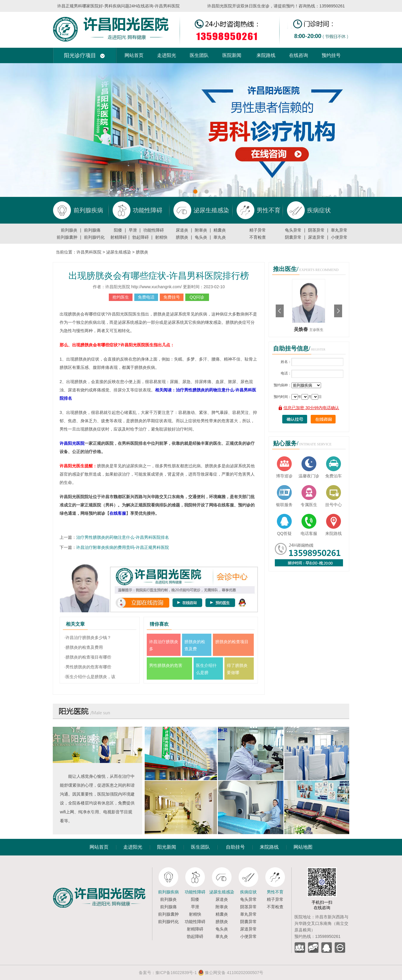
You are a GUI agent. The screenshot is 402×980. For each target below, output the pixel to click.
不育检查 (258, 237)
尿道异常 (316, 237)
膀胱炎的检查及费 (195, 645)
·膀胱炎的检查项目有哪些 (88, 657)
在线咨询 (299, 55)
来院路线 (266, 55)
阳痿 (118, 230)
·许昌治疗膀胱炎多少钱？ (88, 638)
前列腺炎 (69, 230)
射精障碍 (119, 237)
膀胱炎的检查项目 (232, 642)
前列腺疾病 (168, 892)
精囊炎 (220, 230)
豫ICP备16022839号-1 (176, 973)
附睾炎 (201, 230)
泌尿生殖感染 (119, 252)
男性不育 (275, 892)
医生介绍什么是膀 (206, 669)
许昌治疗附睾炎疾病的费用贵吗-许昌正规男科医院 (123, 547)
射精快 (161, 237)
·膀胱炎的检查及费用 (84, 647)
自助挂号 (235, 847)
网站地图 (303, 847)
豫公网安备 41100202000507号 (231, 973)
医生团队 (199, 55)
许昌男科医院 (89, 252)
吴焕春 (301, 329)
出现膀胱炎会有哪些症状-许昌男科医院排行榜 (159, 276)
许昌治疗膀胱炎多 (164, 645)
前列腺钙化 (94, 237)
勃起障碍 (141, 237)
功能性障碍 (154, 230)
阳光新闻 (167, 847)
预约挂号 (331, 55)
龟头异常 (293, 230)
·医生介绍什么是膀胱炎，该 (90, 677)
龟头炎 (201, 237)
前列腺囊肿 (67, 237)
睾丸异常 (339, 230)
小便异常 (339, 237)
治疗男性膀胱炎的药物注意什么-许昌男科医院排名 (123, 537)
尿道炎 (182, 230)
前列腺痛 (92, 230)
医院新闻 (232, 55)
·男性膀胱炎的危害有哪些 (88, 667)
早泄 (133, 230)
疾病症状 (248, 892)
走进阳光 (167, 55)
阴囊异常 (293, 237)
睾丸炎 (220, 237)
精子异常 (258, 230)
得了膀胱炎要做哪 (237, 669)
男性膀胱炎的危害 (166, 665)
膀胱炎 (182, 237)
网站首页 (134, 55)
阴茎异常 (316, 230)
